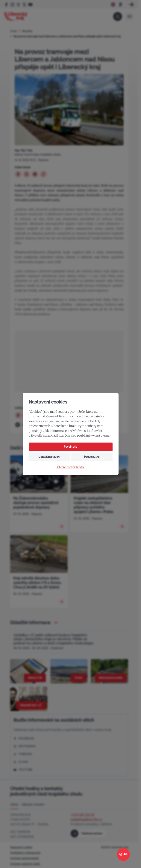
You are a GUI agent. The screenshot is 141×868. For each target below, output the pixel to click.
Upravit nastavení (49, 457)
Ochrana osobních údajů (71, 467)
